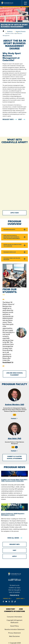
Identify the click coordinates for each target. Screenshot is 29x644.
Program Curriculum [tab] (10, 252)
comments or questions (14, 611)
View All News (13, 538)
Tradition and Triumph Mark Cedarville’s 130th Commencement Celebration (14, 480)
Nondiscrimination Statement (14, 629)
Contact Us (7, 599)
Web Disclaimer (14, 636)
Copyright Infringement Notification (14, 621)
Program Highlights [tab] (9, 229)
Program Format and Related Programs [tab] (12, 259)
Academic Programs (21, 31)
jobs (21, 609)
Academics (10, 31)
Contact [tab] (14, 418)
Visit (20, 119)
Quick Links (20, 599)
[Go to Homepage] (7, 4)
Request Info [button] (8, 119)
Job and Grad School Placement (15, 374)
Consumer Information (14, 617)
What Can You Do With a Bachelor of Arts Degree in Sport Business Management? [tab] (12, 237)
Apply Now (15, 213)
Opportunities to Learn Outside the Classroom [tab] (12, 245)
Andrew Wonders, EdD (15, 404)
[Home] (3, 31)
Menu (25, 3)
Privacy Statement (14, 633)
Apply (14, 556)
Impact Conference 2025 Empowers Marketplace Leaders (13, 514)
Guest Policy (14, 626)
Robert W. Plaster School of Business (14, 457)
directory (11, 609)
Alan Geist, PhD (14, 438)
